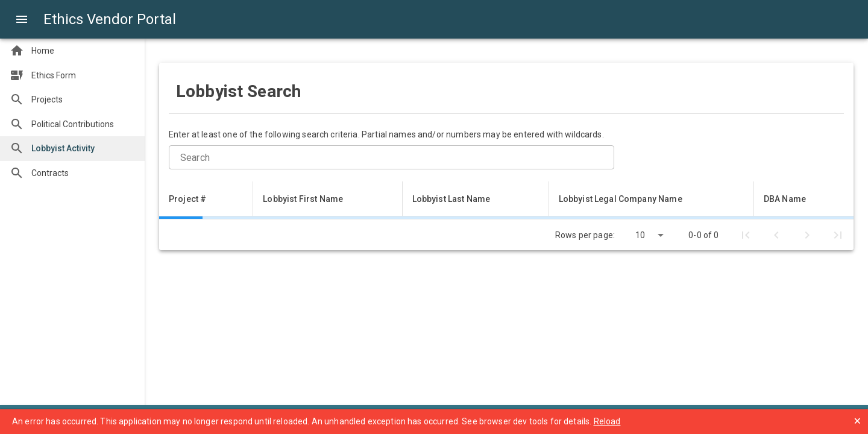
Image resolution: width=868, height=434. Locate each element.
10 (640, 235)
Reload (607, 421)
